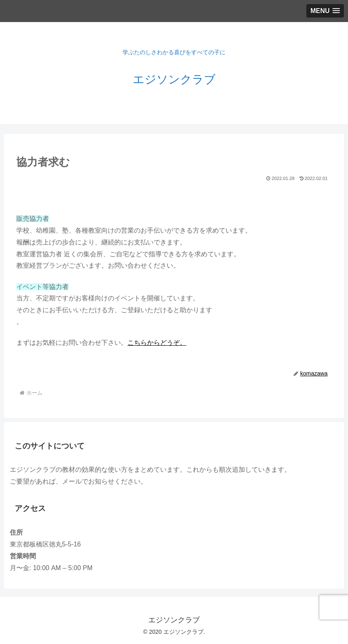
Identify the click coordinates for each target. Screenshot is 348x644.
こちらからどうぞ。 (157, 343)
